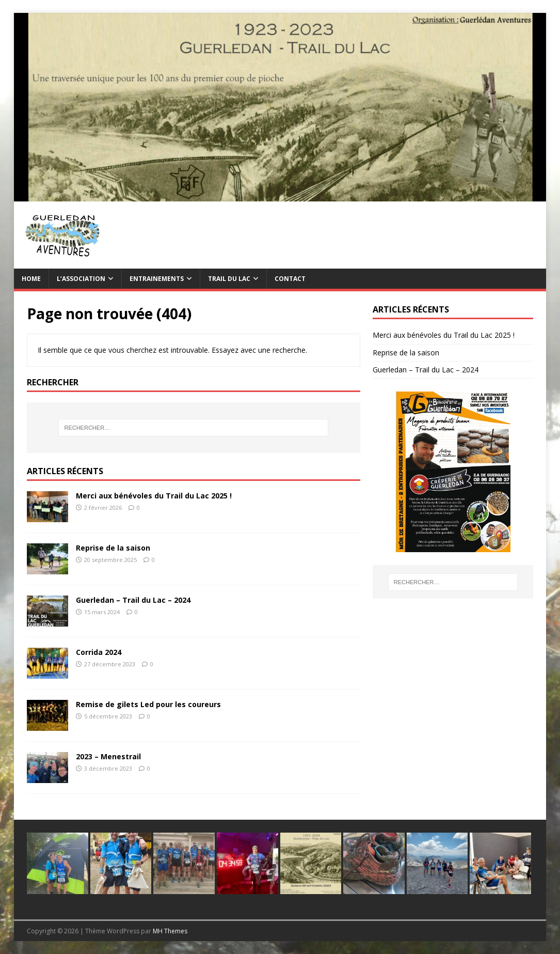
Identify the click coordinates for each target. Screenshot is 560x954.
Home (31, 279)
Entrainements (157, 279)
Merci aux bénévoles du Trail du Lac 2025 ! (154, 496)
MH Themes (170, 931)
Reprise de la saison (113, 548)
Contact (290, 279)
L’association (81, 279)
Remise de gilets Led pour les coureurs (148, 704)
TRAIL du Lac (229, 279)
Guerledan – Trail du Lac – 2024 (133, 600)
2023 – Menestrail (108, 756)
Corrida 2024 (99, 652)
